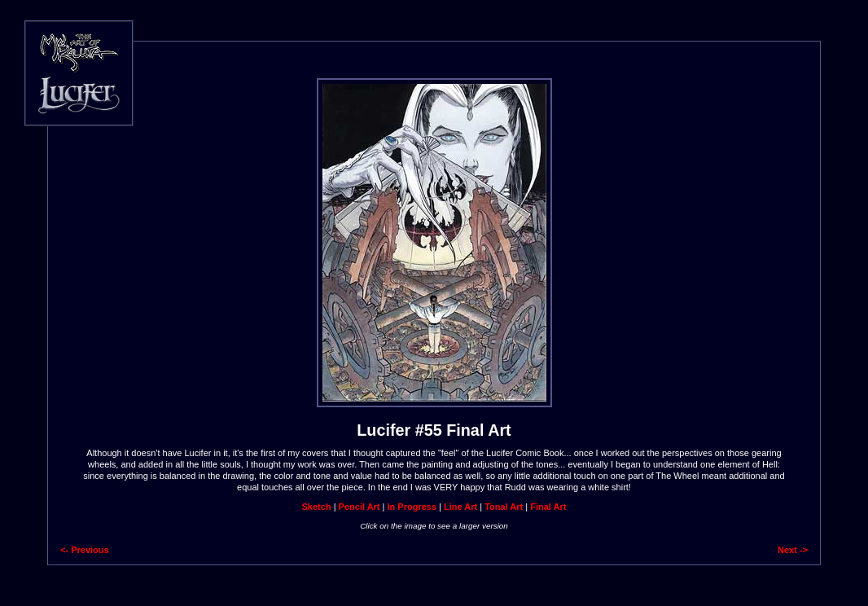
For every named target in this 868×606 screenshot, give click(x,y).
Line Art (460, 507)
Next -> (793, 550)
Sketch (317, 507)
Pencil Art (359, 507)
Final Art (548, 507)
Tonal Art (504, 507)
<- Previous (85, 550)
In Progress (412, 507)
